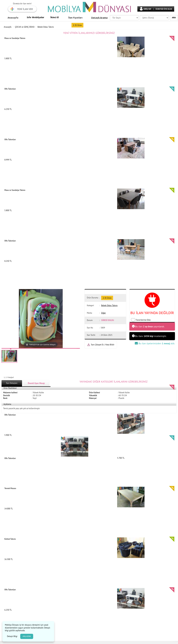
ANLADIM (27, 636)
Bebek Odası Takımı (46, 27)
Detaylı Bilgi (12, 636)
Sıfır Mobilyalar (36, 17)
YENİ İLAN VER (25, 9)
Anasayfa (13, 18)
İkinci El (55, 17)
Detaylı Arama (99, 18)
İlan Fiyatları (75, 18)
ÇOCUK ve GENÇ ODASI (25, 27)
